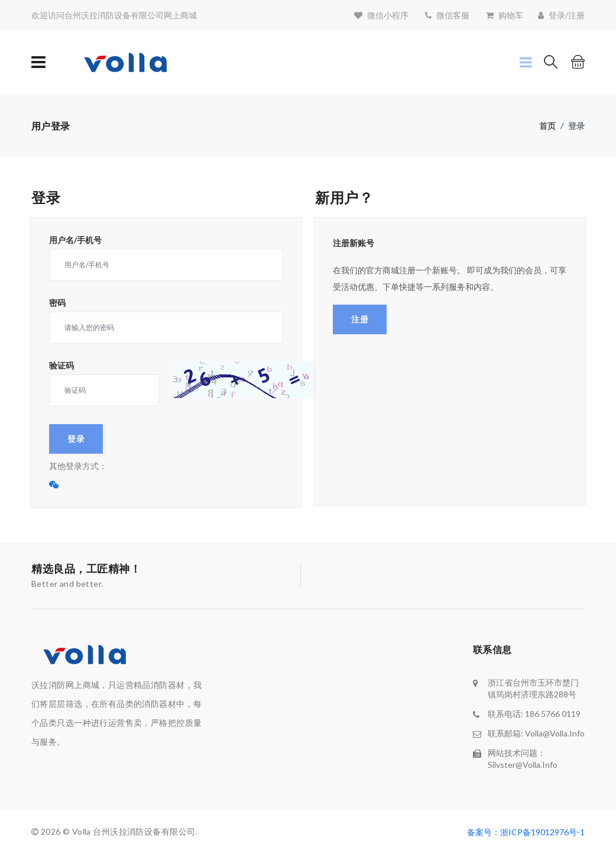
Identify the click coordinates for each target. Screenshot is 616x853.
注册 (360, 319)
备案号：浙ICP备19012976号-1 (526, 832)
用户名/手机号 (75, 240)
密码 (57, 303)
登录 (76, 439)
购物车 (511, 15)
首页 (547, 126)
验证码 (61, 366)
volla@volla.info (555, 733)
